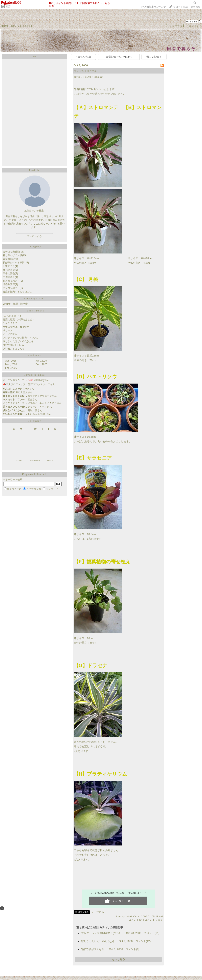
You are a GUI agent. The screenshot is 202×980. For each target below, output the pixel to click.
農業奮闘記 (9, 259)
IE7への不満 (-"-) (12, 316)
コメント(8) (132, 949)
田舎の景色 (9, 273)
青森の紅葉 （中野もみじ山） (19, 320)
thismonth (35, 461)
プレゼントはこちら (14, 349)
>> (154, 7)
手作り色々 (9, 277)
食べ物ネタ (9, 270)
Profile (34, 170)
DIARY (15, 26)
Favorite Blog (34, 375)
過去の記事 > (154, 57)
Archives (34, 355)
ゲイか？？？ (10, 323)
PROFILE (27, 26)
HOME (5, 26)
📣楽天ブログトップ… (15, 384)
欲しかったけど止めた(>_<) (18, 341)
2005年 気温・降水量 (15, 304)
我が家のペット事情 (14, 263)
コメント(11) (152, 933)
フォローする (34, 236)
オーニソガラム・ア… (15, 380)
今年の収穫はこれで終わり (17, 327)
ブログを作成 (180, 7)
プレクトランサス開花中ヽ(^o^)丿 (21, 338)
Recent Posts (34, 311)
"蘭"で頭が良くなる (13, 345)
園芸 (8, 6)
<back (20, 461)
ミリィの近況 (10, 334)
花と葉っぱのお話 (12, 255)
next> (50, 461)
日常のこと (9, 266)
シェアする (97, 912)
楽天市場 (196, 7)
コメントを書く (154, 920)
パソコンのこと (11, 288)
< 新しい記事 (83, 57)
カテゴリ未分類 (11, 252)
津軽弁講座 (9, 284)
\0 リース (8, 330)
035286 (192, 22)
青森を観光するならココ (16, 292)
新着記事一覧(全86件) (119, 57)
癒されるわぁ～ (11, 281)
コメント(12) (143, 941)
